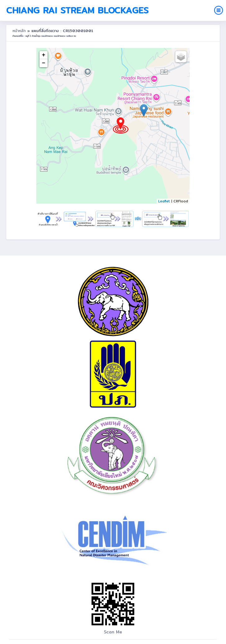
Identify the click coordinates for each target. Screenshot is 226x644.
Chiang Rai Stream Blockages (77, 10)
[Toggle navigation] (219, 10)
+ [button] (44, 55)
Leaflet (164, 201)
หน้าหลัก (20, 31)
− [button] (44, 63)
